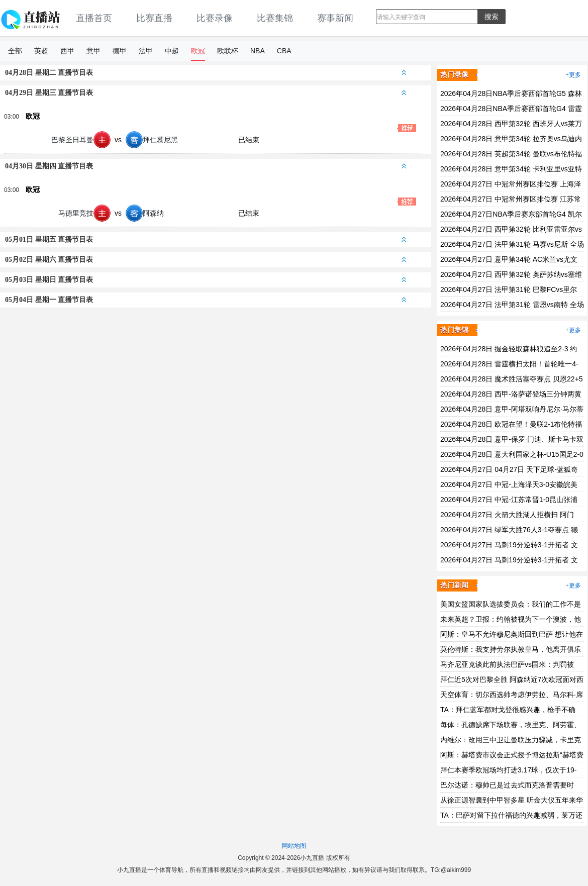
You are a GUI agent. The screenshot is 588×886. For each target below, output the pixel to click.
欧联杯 (228, 51)
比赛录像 (215, 18)
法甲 (146, 51)
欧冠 (198, 51)
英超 (41, 51)
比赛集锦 (275, 18)
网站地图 (294, 846)
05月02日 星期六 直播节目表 (206, 260)
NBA (258, 51)
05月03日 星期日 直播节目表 (206, 280)
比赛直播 (154, 18)
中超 (172, 51)
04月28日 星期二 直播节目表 (206, 73)
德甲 (120, 51)
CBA (284, 51)
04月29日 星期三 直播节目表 (206, 93)
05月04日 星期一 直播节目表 (206, 300)
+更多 (573, 75)
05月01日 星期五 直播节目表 (206, 239)
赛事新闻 (335, 18)
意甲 (93, 51)
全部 (15, 51)
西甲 (67, 51)
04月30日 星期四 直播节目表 (206, 166)
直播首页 (94, 18)
